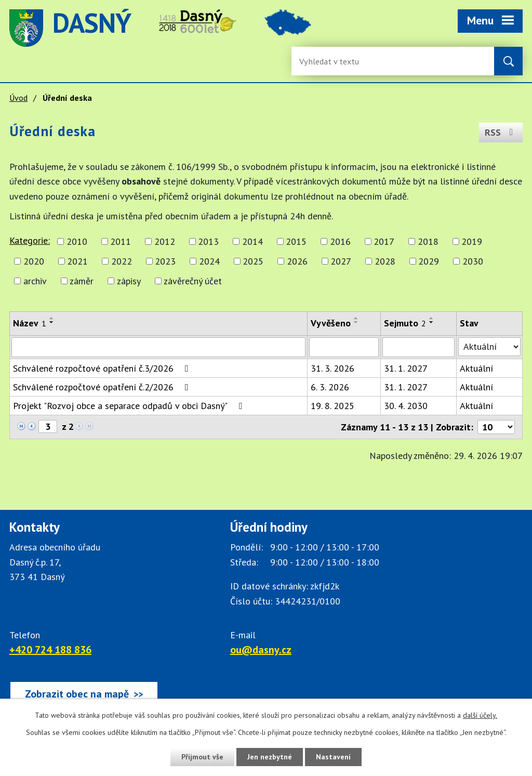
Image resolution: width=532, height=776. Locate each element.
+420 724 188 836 (50, 650)
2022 (122, 261)
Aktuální (476, 368)
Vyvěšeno (331, 323)
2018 (428, 241)
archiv (35, 281)
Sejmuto (405, 323)
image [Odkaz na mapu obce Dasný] (288, 28)
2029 (429, 261)
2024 (209, 261)
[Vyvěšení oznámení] (344, 347)
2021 (77, 261)
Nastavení (333, 757)
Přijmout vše (202, 757)
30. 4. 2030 (406, 406)
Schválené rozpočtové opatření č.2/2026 (103, 387)
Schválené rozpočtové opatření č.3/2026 (103, 368)
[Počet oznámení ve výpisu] (496, 427)
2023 (165, 261)
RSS (501, 132)
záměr (82, 281)
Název (30, 323)
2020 (34, 261)
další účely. (480, 715)
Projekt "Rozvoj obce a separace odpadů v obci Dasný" (130, 406)
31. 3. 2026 (332, 368)
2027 (341, 261)
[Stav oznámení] (489, 347)
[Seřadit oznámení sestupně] (52, 322)
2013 (208, 241)
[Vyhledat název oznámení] (158, 347)
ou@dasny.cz (261, 650)
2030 (473, 261)
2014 (252, 241)
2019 (472, 241)
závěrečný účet (193, 281)
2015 (296, 241)
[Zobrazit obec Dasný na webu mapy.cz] (84, 694)
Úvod (18, 98)
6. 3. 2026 (330, 387)
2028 (385, 261)
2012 (165, 241)
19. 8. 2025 (332, 406)
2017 (384, 241)
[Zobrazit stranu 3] (48, 426)
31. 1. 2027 (406, 368)
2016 (340, 241)
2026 (297, 261)
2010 (77, 241)
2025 (253, 261)
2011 (121, 241)
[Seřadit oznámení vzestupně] (52, 318)
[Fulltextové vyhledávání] (333, 61)
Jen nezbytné (270, 757)
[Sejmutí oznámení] (418, 347)
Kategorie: (30, 240)
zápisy (129, 281)
